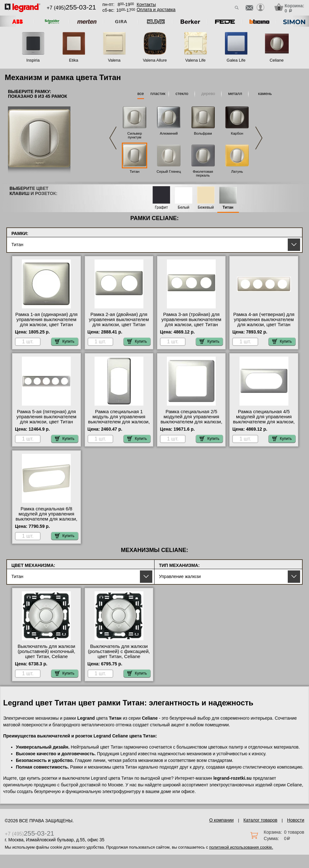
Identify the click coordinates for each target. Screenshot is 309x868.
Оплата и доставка (156, 10)
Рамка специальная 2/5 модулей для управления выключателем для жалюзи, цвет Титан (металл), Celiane (191, 422)
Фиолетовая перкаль (203, 173)
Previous (113, 138)
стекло (182, 94)
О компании (221, 820)
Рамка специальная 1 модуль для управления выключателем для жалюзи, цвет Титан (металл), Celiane (119, 422)
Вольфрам (203, 133)
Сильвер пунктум (135, 135)
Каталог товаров (260, 820)
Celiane (277, 60)
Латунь (237, 172)
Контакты (146, 4)
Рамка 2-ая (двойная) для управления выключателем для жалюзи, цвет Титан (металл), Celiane (119, 322)
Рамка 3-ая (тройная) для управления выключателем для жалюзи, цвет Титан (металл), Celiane (191, 322)
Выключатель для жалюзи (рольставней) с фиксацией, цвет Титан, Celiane (119, 651)
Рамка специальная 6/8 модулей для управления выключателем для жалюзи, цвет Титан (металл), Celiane (46, 519)
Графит (161, 208)
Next (259, 138)
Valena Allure (155, 60)
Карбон (237, 133)
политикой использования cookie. (241, 847)
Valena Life (195, 60)
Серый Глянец (169, 172)
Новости (296, 820)
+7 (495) (71, 8)
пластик (158, 94)
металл (235, 94)
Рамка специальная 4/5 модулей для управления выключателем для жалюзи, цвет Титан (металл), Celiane (264, 422)
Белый (183, 208)
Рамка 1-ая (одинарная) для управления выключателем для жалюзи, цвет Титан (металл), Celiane (46, 322)
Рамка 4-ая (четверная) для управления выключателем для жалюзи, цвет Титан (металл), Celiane (264, 322)
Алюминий (169, 133)
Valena (114, 60)
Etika (74, 60)
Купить (65, 341)
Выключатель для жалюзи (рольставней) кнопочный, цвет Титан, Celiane (46, 651)
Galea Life (236, 60)
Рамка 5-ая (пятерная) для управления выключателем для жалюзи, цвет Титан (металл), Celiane (46, 419)
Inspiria (33, 60)
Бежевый (206, 208)
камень (265, 94)
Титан (135, 172)
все (141, 94)
